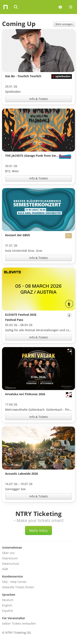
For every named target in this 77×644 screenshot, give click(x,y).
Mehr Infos (38, 530)
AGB (5, 569)
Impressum (10, 558)
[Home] (6, 7)
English (7, 605)
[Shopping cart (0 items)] (60, 7)
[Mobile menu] (71, 7)
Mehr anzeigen (64, 24)
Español (7, 611)
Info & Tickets (39, 99)
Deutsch (8, 600)
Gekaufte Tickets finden (18, 587)
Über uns (8, 553)
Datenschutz (11, 564)
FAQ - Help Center (14, 582)
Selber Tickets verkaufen (19, 623)
